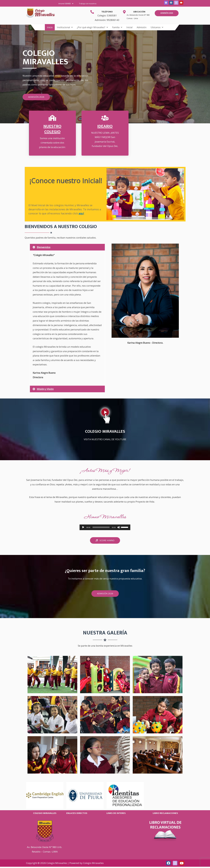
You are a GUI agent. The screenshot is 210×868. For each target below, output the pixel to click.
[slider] (101, 527)
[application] (105, 527)
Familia (117, 27)
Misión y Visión (45, 389)
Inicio (50, 27)
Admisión (142, 27)
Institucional (65, 27)
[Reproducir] (83, 527)
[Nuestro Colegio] (52, 118)
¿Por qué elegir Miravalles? (92, 27)
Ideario (105, 126)
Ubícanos (157, 27)
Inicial (129, 27)
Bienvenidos (44, 247)
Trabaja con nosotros (88, 4)
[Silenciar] (119, 527)
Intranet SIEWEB (66, 4)
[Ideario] (105, 118)
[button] (66, 4)
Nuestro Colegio (52, 129)
